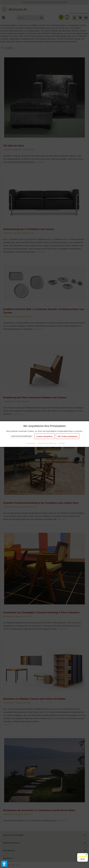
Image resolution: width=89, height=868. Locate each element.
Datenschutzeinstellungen (21, 436)
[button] (4, 864)
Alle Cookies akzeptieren (68, 436)
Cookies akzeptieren (45, 436)
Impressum (30, 443)
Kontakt (61, 443)
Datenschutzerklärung (46, 443)
